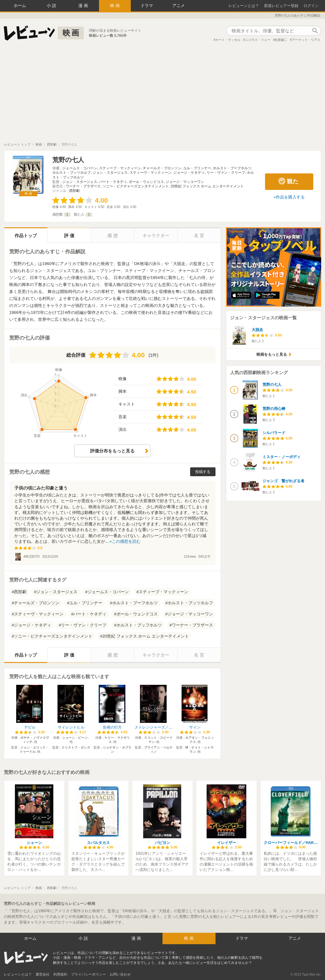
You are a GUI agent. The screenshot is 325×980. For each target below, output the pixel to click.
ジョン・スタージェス (110, 172)
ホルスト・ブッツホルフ (72, 172)
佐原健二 (281, 40)
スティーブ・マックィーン (120, 168)
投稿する (203, 472)
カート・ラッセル (228, 40)
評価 (70, 236)
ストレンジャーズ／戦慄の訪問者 (163, 727)
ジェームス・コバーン (80, 168)
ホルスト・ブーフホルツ (232, 168)
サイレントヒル (71, 727)
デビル (30, 727)
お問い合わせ (120, 974)
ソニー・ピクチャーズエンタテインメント (136, 186)
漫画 (84, 6)
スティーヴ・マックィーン (150, 172)
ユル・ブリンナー (197, 168)
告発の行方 (112, 727)
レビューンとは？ (244, 6)
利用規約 (60, 974)
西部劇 (74, 191)
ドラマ (147, 6)
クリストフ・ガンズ (76, 747)
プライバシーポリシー (89, 974)
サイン (195, 727)
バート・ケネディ (113, 182)
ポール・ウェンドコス (146, 182)
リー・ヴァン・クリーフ (226, 172)
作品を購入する (290, 197)
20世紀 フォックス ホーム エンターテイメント (207, 186)
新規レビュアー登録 (281, 6)
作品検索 (315, 31)
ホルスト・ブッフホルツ (139, 625)
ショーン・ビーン (75, 738)
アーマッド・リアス (306, 40)
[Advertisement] (162, 95)
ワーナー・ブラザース (83, 186)
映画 (116, 6)
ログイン (311, 6)
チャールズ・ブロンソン (162, 168)
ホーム (20, 6)
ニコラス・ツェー (258, 40)
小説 (52, 6)
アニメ (179, 6)
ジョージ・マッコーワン (185, 182)
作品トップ (26, 236)
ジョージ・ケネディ (189, 172)
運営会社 (43, 974)
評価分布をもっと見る (112, 451)
